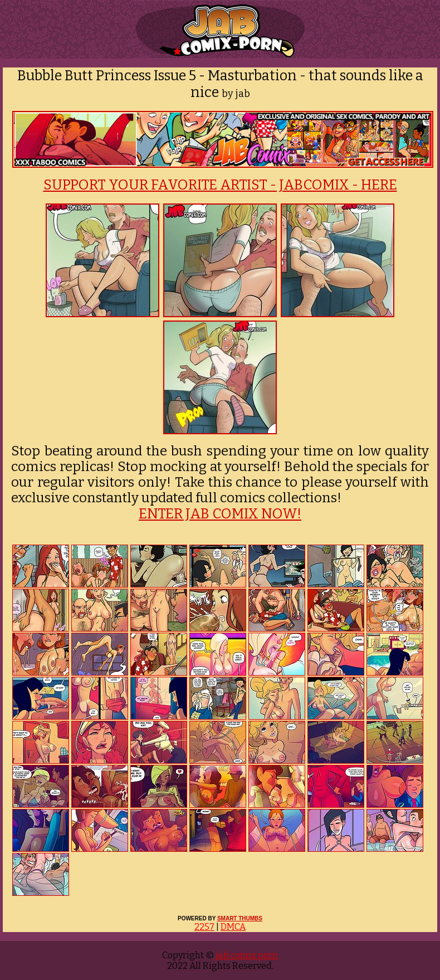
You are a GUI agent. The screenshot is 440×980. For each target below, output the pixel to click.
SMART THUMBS (240, 918)
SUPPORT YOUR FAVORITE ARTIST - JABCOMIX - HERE (220, 185)
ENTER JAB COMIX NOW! (220, 514)
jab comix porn (246, 955)
